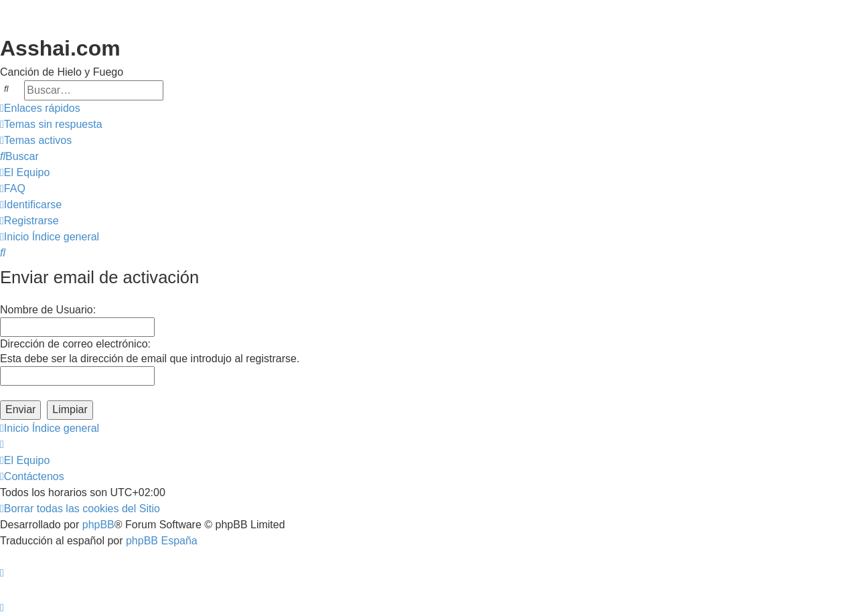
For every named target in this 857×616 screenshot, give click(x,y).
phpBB (98, 525)
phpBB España (162, 541)
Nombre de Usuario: (48, 310)
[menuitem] (51, 125)
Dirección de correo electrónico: (75, 344)
